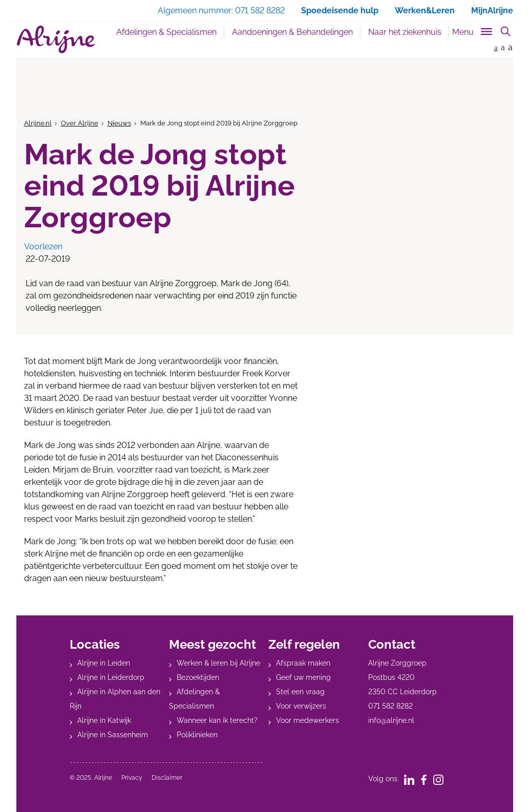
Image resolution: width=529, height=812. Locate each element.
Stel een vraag (300, 692)
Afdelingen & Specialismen (166, 32)
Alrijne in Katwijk (104, 720)
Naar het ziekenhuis (405, 32)
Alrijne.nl (38, 123)
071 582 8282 (390, 706)
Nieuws (119, 123)
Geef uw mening (303, 677)
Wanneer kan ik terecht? (217, 720)
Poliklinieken (197, 735)
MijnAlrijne (492, 10)
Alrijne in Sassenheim (113, 735)
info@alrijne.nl (391, 720)
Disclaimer (167, 778)
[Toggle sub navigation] (473, 30)
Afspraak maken (303, 663)
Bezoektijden (198, 677)
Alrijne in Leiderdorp (111, 677)
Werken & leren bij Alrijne (218, 663)
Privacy (132, 778)
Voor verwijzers (301, 706)
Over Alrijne (80, 123)
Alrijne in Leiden (104, 663)
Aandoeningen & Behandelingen (292, 32)
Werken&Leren (425, 10)
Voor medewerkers (308, 720)
